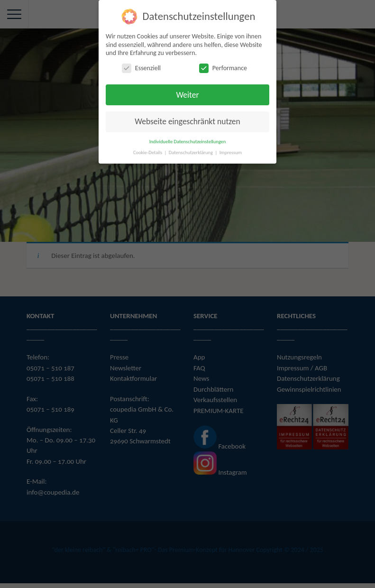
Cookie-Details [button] (148, 152)
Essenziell (141, 68)
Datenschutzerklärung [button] (192, 152)
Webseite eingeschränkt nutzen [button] (187, 121)
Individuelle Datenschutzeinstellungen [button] (188, 142)
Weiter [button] (187, 95)
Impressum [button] (231, 152)
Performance (223, 68)
